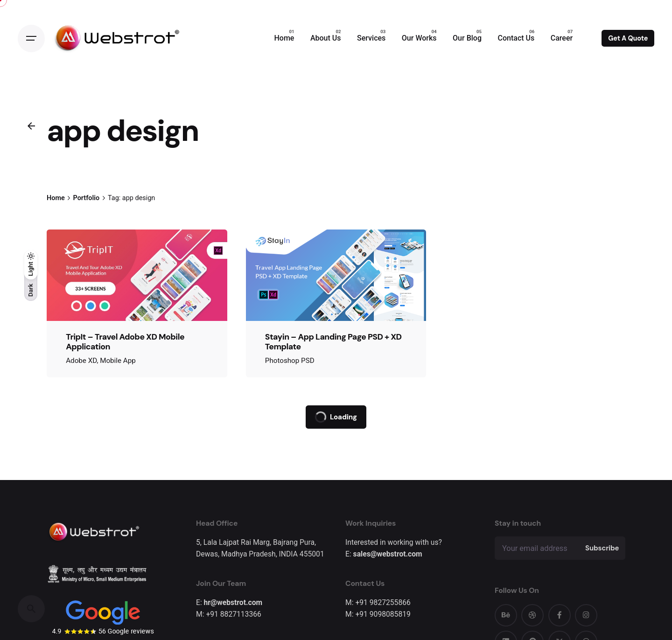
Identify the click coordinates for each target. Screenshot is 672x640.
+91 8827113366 (233, 614)
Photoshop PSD (290, 361)
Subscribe (602, 548)
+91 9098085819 (383, 614)
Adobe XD (81, 361)
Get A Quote (628, 38)
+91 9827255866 (383, 602)
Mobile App (118, 361)
